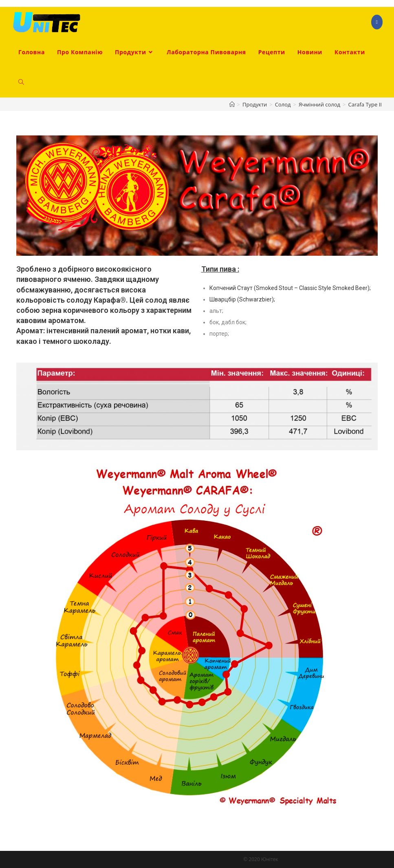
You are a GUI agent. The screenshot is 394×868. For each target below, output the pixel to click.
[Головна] (232, 104)
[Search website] (21, 82)
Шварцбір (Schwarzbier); (242, 299)
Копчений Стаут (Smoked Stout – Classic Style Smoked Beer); (290, 288)
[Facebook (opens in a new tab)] (377, 22)
